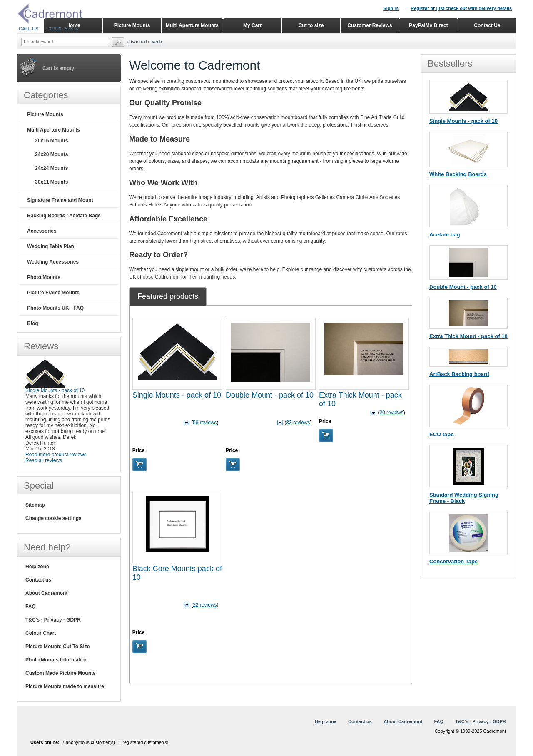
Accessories (42, 231)
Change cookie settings (54, 518)
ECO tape (442, 434)
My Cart (252, 25)
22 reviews (205, 605)
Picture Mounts (45, 114)
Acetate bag (445, 235)
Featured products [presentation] (168, 296)
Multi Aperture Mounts (54, 130)
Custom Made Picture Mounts (61, 673)
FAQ (31, 607)
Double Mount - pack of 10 (270, 395)
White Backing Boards (458, 174)
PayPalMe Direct (428, 25)
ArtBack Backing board (459, 374)
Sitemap (35, 505)
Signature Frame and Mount (60, 200)
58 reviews (205, 423)
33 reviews (298, 423)
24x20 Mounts (51, 154)
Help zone (37, 567)
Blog (33, 323)
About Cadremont (46, 593)
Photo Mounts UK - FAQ (55, 308)
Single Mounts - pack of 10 (177, 395)
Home (73, 25)
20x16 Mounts (51, 141)
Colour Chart (41, 633)
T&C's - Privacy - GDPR (53, 620)
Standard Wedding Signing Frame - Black (464, 498)
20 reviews (391, 413)
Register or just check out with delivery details (461, 8)
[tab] (168, 296)
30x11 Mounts (51, 182)
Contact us (38, 580)
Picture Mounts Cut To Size (57, 647)
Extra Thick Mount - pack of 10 (468, 336)
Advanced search (144, 42)
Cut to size (311, 25)
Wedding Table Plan (51, 246)
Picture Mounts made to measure (65, 686)
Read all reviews (44, 460)
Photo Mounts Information (56, 660)
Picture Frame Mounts (53, 293)
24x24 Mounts (51, 168)
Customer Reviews (370, 25)
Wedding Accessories (53, 262)
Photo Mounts (44, 277)
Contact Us (487, 25)
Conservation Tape (453, 561)
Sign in (391, 8)
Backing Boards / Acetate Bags (64, 216)
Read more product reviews (56, 455)
